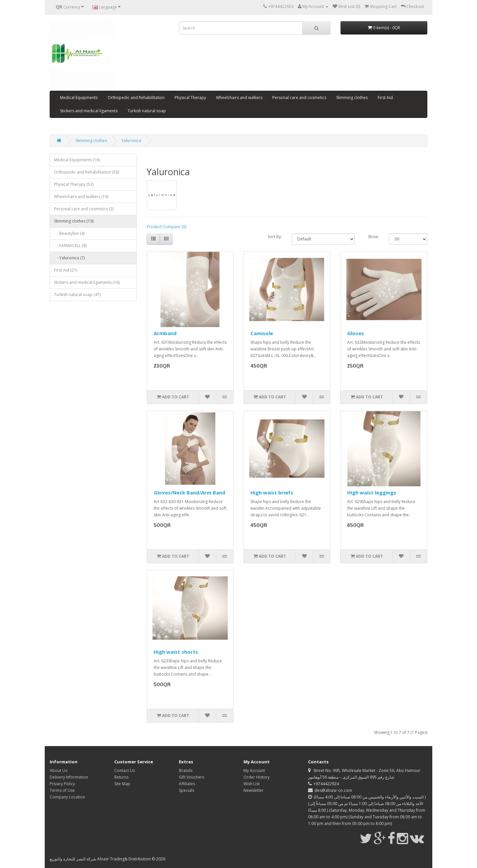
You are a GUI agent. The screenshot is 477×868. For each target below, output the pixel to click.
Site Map (122, 784)
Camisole (262, 333)
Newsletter (254, 790)
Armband (165, 333)
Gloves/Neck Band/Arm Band (189, 492)
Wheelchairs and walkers (239, 98)
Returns (121, 777)
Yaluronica (131, 141)
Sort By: (275, 237)
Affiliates (187, 784)
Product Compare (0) (166, 227)
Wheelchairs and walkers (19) (81, 197)
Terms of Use (62, 790)
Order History (257, 777)
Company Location (67, 797)
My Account (254, 770)
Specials (186, 790)
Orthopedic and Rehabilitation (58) (86, 172)
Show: (373, 237)
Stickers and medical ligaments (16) (87, 282)
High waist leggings (372, 492)
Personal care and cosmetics (299, 98)
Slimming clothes (352, 98)
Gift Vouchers (191, 777)
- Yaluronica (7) (69, 258)
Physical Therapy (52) (74, 184)
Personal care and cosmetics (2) (84, 209)
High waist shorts (176, 652)
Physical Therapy (190, 98)
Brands (186, 770)
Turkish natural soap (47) (77, 295)
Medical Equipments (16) (77, 160)
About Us (58, 770)
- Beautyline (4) (69, 233)
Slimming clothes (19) (74, 221)
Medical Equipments (79, 98)
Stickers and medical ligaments (89, 111)
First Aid (385, 98)
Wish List (252, 784)
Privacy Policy (62, 784)
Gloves (356, 333)
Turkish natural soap (147, 111)
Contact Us (125, 770)
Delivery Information (69, 777)
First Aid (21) (66, 270)
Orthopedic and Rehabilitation (136, 98)
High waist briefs (272, 492)
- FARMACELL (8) (70, 246)
